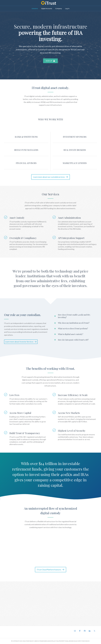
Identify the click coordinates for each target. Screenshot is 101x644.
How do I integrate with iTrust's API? (73, 340)
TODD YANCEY (30, 641)
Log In (67, 9)
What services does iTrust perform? (73, 329)
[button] (50, 61)
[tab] (75, 316)
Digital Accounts (47, 9)
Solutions (35, 9)
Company (59, 9)
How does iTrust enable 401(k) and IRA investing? (74, 316)
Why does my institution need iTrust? (74, 323)
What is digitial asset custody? (71, 334)
